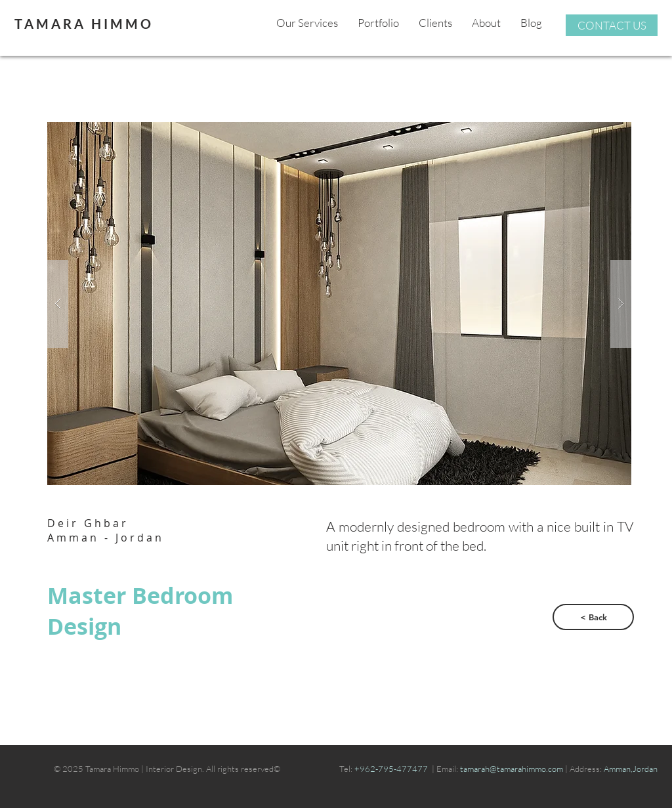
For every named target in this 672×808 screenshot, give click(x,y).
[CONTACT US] (612, 25)
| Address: (583, 769)
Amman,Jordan (631, 769)
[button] (339, 304)
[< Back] (593, 617)
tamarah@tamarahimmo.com (513, 769)
